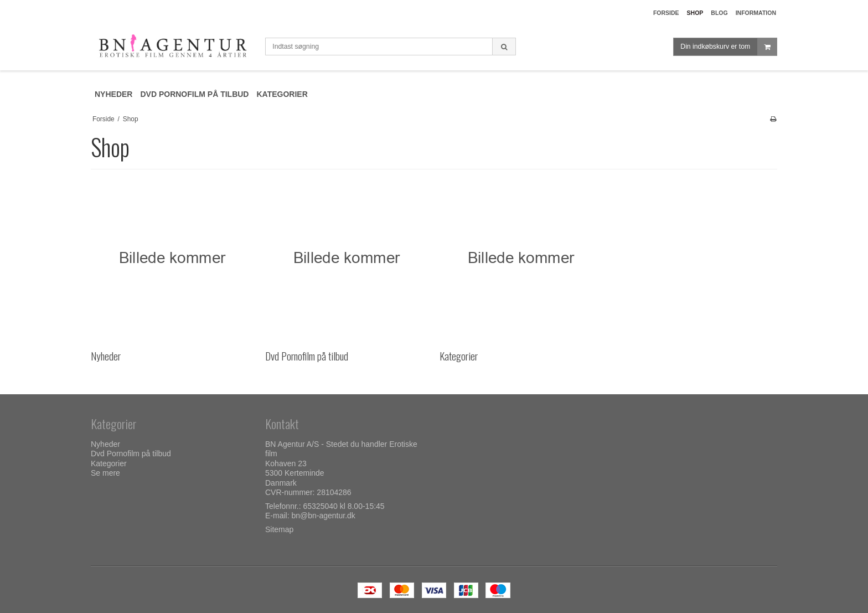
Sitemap (279, 529)
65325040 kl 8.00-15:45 (344, 506)
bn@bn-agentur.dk (323, 516)
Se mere (105, 473)
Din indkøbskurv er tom (728, 47)
